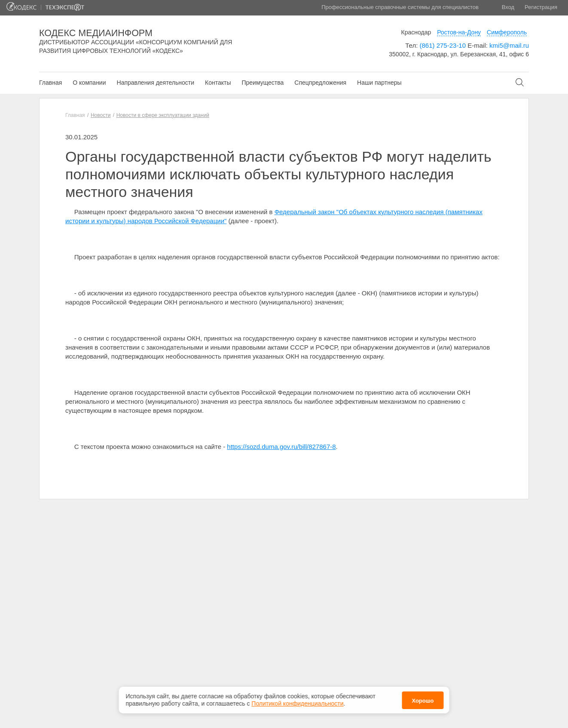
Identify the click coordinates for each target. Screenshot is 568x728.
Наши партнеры (379, 83)
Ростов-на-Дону (459, 32)
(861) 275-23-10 (443, 45)
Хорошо (423, 700)
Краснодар (416, 32)
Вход (508, 7)
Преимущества (263, 83)
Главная (50, 83)
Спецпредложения (320, 83)
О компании (89, 83)
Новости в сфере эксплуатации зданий (163, 115)
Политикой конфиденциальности (297, 703)
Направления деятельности (156, 83)
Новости (101, 115)
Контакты (218, 83)
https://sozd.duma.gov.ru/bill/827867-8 (281, 447)
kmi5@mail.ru (509, 45)
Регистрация (541, 7)
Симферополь (507, 32)
